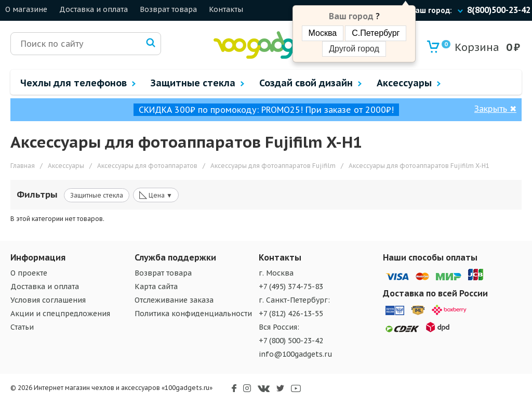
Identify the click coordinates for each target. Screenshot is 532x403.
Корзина (470, 47)
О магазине (26, 9)
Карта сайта (156, 287)
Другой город (354, 49)
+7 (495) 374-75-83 (291, 287)
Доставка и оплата (94, 9)
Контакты (226, 9)
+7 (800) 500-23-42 (291, 341)
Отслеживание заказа (174, 300)
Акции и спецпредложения (60, 314)
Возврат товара (168, 9)
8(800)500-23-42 (499, 10)
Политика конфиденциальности (193, 314)
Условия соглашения (48, 300)
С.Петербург (376, 33)
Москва (323, 33)
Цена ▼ (156, 194)
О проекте (29, 273)
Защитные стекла (97, 195)
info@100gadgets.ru (296, 354)
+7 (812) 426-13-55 (291, 314)
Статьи (22, 327)
